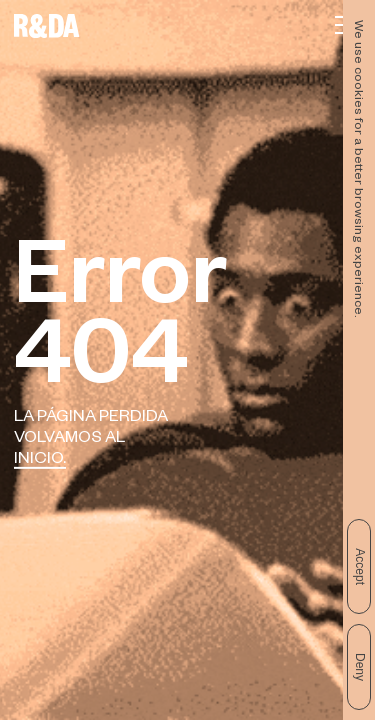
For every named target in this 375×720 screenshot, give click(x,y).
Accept (360, 566)
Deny (360, 667)
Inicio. (40, 460)
